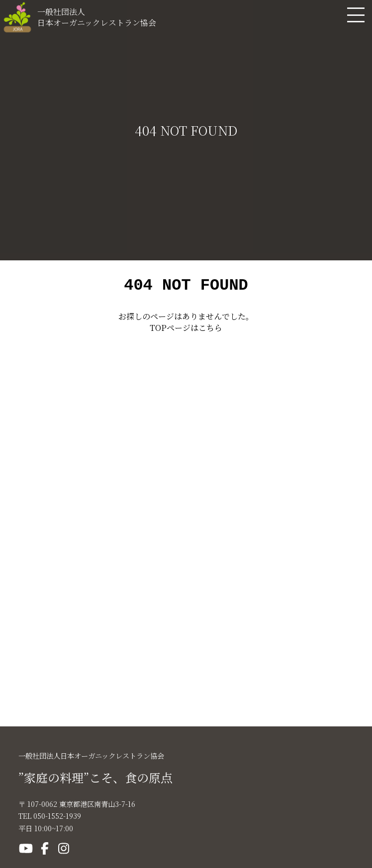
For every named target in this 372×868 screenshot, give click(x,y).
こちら (210, 331)
